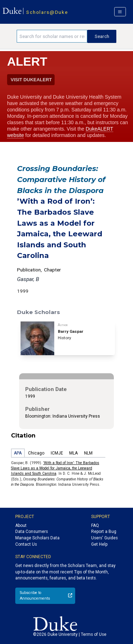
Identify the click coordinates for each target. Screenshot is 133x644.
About (21, 525)
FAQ (95, 525)
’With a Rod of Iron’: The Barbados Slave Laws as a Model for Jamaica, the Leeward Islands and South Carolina (55, 468)
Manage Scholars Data (37, 538)
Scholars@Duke (47, 12)
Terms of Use (94, 634)
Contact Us (26, 544)
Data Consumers (32, 532)
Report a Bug (104, 532)
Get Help (99, 544)
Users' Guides (104, 538)
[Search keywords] (52, 36)
